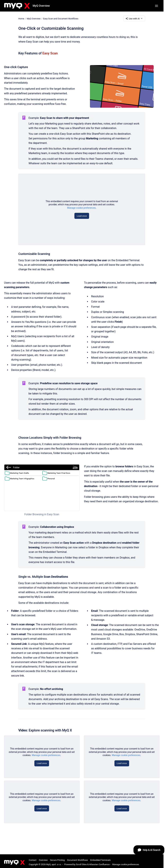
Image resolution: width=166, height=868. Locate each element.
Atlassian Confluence (99, 864)
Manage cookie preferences (81, 208)
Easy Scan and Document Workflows (61, 18)
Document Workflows (77, 860)
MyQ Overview (41, 6)
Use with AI (134, 19)
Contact (33, 860)
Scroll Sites (81, 864)
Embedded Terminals (100, 860)
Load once (82, 216)
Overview (43, 860)
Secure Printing (57, 860)
